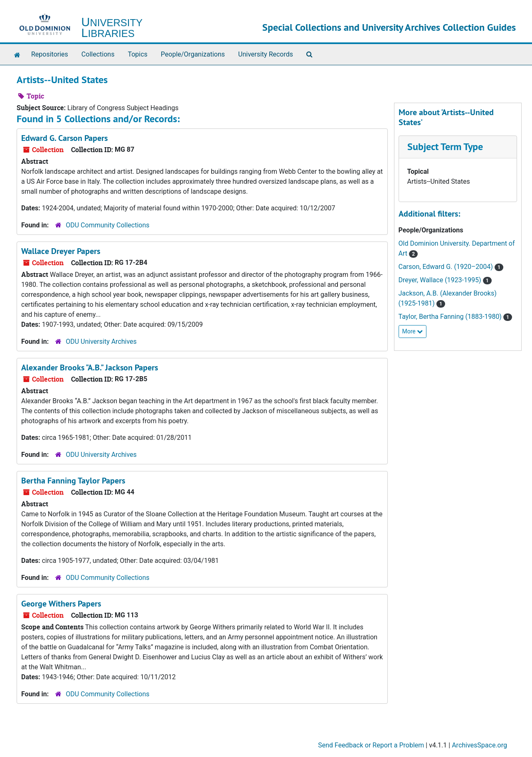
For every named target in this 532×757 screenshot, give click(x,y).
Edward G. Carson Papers (64, 138)
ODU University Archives (101, 342)
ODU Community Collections (107, 225)
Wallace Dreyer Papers (61, 251)
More (413, 331)
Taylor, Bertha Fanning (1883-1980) (451, 317)
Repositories (50, 54)
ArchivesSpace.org (479, 745)
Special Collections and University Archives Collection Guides (389, 27)
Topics (137, 54)
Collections (98, 54)
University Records (266, 54)
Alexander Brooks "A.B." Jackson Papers (90, 367)
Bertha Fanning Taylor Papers (73, 481)
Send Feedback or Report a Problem (371, 745)
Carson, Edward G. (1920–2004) (447, 267)
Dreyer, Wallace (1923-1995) (441, 280)
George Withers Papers (61, 604)
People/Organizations (193, 54)
